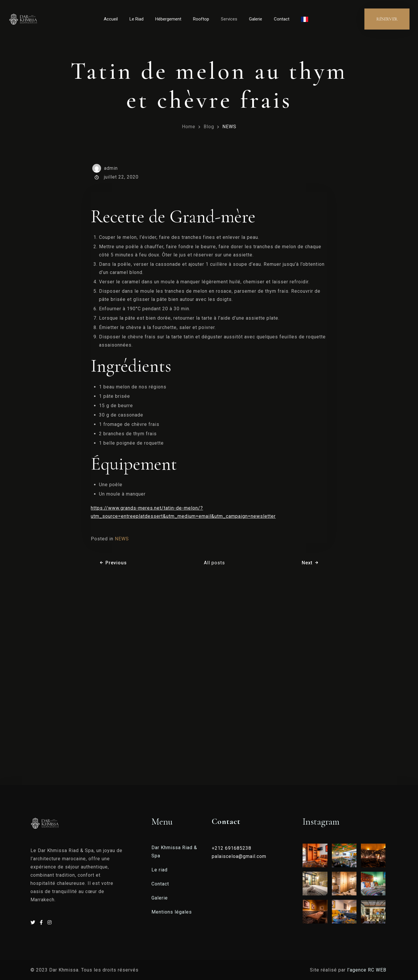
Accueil (111, 19)
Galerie (256, 19)
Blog (209, 127)
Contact (282, 19)
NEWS (229, 127)
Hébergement (168, 19)
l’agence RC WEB (367, 970)
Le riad (159, 870)
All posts (214, 563)
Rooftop (201, 19)
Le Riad (137, 19)
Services (229, 19)
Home (189, 127)
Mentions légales (172, 912)
